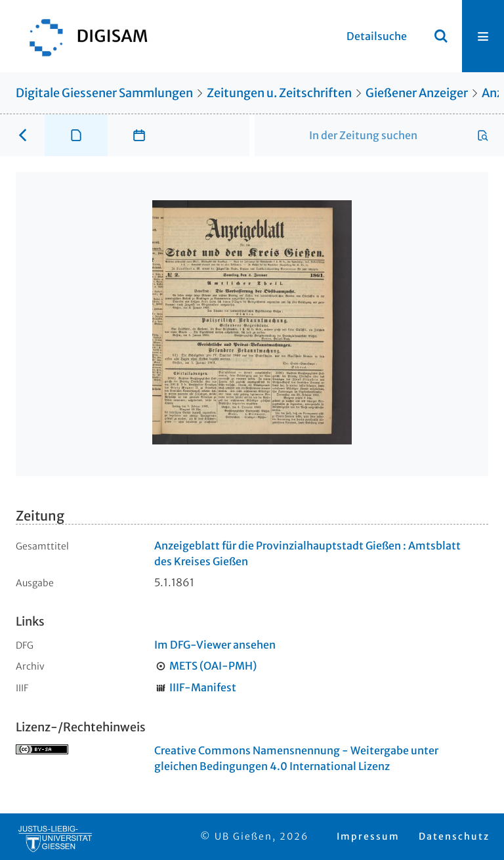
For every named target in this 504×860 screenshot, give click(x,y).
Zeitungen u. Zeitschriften (279, 93)
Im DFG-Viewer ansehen (215, 645)
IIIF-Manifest (203, 687)
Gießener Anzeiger (417, 93)
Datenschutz (454, 836)
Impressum (368, 836)
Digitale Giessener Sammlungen (104, 93)
